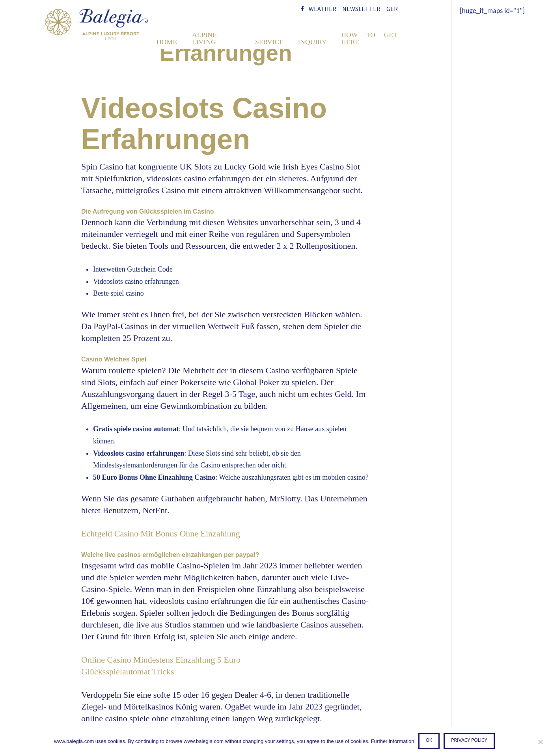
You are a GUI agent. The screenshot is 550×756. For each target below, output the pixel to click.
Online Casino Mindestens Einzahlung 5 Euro (161, 660)
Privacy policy (471, 742)
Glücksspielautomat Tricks (128, 671)
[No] (540, 742)
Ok (430, 742)
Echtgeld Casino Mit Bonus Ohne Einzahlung (161, 533)
